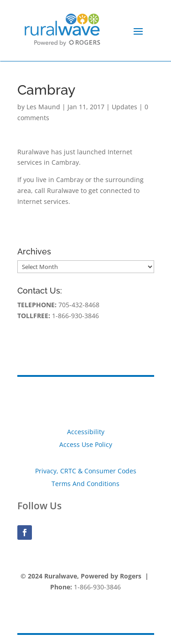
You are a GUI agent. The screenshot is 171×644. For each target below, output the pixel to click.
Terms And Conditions (85, 484)
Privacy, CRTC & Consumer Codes (86, 471)
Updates (124, 107)
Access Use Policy (86, 444)
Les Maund (43, 107)
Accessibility (86, 432)
